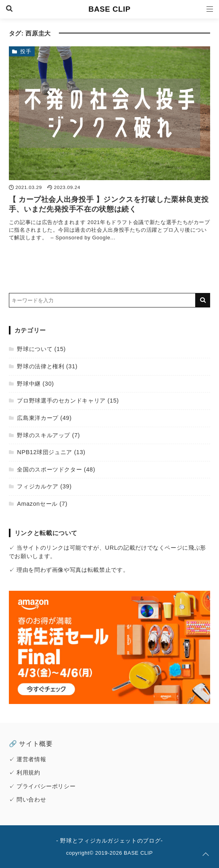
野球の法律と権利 (41, 366)
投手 (26, 51)
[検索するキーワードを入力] (102, 300)
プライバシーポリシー (46, 786)
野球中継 (29, 384)
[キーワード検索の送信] (203, 300)
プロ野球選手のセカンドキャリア (61, 401)
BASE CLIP (109, 9)
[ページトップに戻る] (206, 855)
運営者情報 (31, 759)
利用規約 (28, 772)
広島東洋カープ (38, 418)
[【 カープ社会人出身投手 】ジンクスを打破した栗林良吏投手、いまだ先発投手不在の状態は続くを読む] (110, 113)
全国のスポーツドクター (49, 469)
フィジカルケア (38, 486)
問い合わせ (31, 799)
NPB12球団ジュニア (45, 452)
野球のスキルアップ (44, 435)
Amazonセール (37, 504)
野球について (35, 349)
